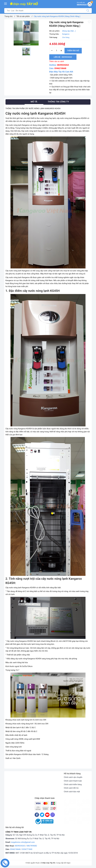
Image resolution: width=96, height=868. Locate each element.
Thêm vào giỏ (73, 51)
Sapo (69, 863)
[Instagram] (53, 815)
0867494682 (32, 846)
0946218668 (60, 68)
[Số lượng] (57, 51)
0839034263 (63, 65)
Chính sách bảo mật (72, 792)
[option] (26, 33)
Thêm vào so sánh (57, 61)
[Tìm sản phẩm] (44, 11)
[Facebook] (37, 815)
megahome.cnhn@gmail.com (23, 842)
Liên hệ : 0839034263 (63, 57)
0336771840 (27, 849)
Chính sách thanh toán (73, 781)
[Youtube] (47, 815)
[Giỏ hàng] (90, 4)
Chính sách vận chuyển (73, 777)
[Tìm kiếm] (88, 11)
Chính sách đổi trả (71, 788)
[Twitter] (42, 815)
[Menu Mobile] (6, 3)
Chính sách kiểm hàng (73, 784)
